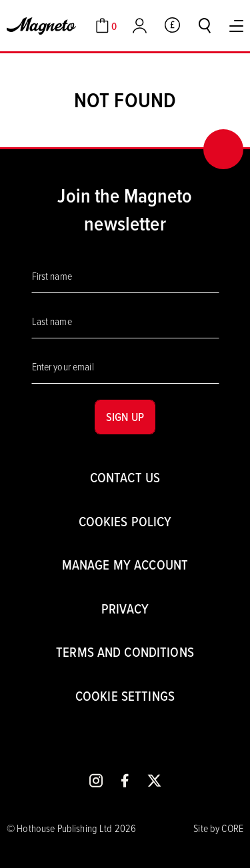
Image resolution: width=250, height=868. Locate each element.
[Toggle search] (205, 25)
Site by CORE (218, 828)
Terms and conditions (125, 652)
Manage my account (125, 565)
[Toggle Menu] (236, 26)
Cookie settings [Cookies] (125, 696)
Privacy (125, 609)
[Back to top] (223, 149)
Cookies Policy (125, 521)
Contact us (125, 477)
